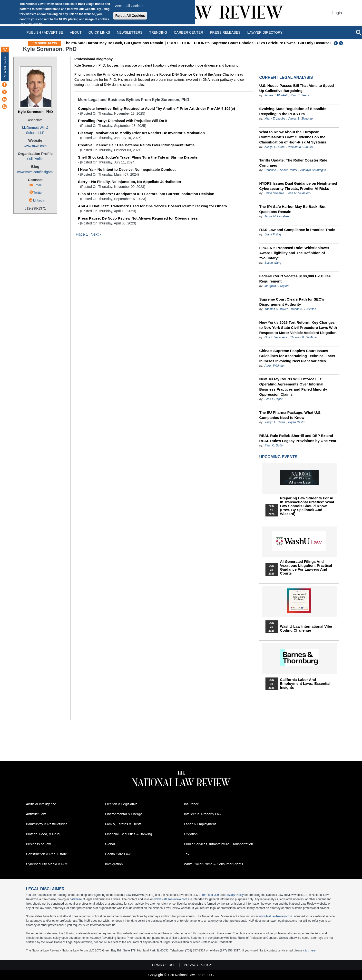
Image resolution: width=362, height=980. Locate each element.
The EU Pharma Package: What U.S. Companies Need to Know (290, 415)
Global (110, 844)
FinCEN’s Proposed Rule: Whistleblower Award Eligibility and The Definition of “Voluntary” (294, 253)
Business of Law (39, 844)
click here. (310, 950)
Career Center (188, 32)
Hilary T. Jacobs (275, 119)
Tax (187, 854)
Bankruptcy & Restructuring (47, 824)
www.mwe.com (35, 146)
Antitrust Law (36, 814)
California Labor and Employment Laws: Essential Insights (305, 684)
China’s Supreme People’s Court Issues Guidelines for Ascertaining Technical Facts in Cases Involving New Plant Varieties (297, 356)
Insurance (191, 804)
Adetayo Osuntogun (313, 170)
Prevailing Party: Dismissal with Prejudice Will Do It (123, 121)
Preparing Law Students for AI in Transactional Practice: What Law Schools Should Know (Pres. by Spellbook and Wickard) (307, 506)
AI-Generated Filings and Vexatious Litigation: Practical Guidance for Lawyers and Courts (306, 567)
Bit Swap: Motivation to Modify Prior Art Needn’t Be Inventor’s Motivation (141, 133)
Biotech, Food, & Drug (43, 834)
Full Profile (35, 159)
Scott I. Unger (273, 399)
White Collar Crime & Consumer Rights (214, 864)
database (76, 899)
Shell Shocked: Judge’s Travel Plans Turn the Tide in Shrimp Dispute (138, 157)
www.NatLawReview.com (171, 899)
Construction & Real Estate (47, 854)
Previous (336, 43)
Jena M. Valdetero (299, 193)
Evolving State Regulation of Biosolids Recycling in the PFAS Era (293, 111)
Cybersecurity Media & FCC (47, 864)
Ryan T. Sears (300, 95)
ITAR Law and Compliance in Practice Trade (297, 230)
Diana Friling (273, 234)
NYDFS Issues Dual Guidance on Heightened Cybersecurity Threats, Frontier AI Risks (298, 186)
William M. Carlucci (301, 147)
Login (337, 13)
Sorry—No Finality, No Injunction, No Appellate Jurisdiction (130, 182)
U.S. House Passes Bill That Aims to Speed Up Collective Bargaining (297, 88)
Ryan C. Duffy (274, 445)
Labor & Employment (200, 824)
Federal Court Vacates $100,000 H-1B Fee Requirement (295, 279)
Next (342, 43)
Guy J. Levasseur (276, 337)
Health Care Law (118, 854)
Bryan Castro (297, 422)
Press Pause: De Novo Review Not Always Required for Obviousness (138, 218)
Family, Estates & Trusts (123, 824)
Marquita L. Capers (277, 286)
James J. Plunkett (276, 95)
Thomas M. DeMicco (303, 337)
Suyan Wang (273, 263)
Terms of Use (210, 895)
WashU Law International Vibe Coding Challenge (306, 628)
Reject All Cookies (130, 16)
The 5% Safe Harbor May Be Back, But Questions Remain (130, 43)
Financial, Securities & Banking (129, 834)
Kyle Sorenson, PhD (35, 112)
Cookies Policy (31, 24)
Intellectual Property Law (203, 814)
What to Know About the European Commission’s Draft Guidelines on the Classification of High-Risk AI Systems (293, 137)
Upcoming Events (278, 457)
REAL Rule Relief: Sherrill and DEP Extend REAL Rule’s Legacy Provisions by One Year (298, 438)
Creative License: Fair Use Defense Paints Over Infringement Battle (136, 145)
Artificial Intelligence (41, 804)
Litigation (191, 834)
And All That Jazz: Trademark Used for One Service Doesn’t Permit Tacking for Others (152, 206)
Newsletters (130, 32)
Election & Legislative (121, 804)
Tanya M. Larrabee (277, 216)
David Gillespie (274, 193)
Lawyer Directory (265, 32)
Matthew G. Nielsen (303, 309)
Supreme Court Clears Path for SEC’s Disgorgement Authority (292, 302)
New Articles (5, 66)
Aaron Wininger (275, 366)
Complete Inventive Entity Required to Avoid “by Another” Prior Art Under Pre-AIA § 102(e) (157, 108)
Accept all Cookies (129, 6)
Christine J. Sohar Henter (281, 170)
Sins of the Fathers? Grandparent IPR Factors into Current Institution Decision (146, 194)
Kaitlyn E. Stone (275, 147)
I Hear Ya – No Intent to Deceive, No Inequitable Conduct (127, 169)
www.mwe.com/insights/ (35, 172)
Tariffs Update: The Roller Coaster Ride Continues (293, 163)
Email (38, 185)
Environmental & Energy (123, 814)
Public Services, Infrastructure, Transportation (219, 844)
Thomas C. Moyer (276, 309)
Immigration (114, 864)
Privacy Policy (235, 895)
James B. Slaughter (301, 119)
